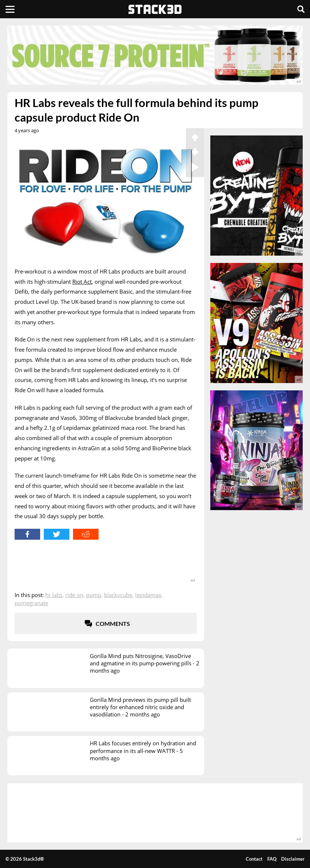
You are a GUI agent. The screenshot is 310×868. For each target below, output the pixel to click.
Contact (254, 859)
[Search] (301, 9)
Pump (94, 595)
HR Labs (54, 595)
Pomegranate (31, 603)
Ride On (74, 595)
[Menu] (10, 9)
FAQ (272, 859)
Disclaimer (293, 859)
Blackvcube (118, 595)
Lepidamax (148, 595)
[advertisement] (155, 55)
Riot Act (82, 282)
